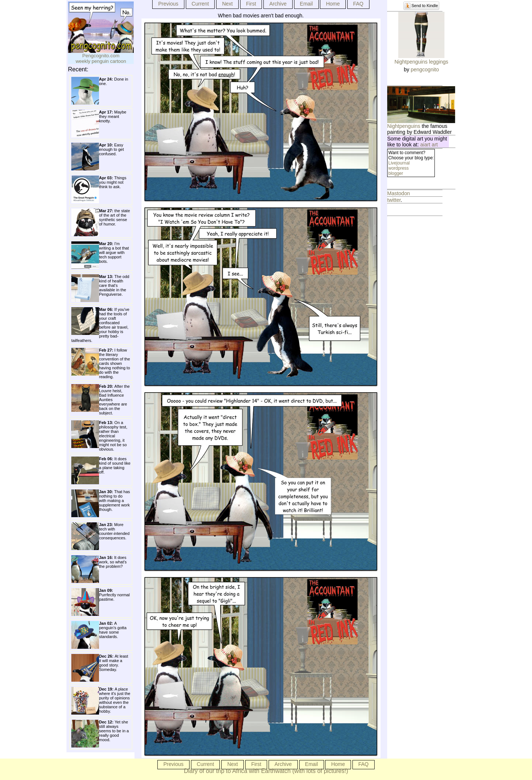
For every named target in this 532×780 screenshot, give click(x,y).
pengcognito (425, 69)
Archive (278, 4)
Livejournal (399, 163)
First (251, 4)
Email (306, 4)
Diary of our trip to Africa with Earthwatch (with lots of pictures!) (266, 771)
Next (227, 4)
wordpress (398, 168)
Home (333, 4)
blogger (396, 173)
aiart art (429, 145)
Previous (168, 4)
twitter (394, 200)
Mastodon (398, 193)
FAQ (358, 4)
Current (200, 4)
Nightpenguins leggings (422, 62)
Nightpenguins (404, 126)
